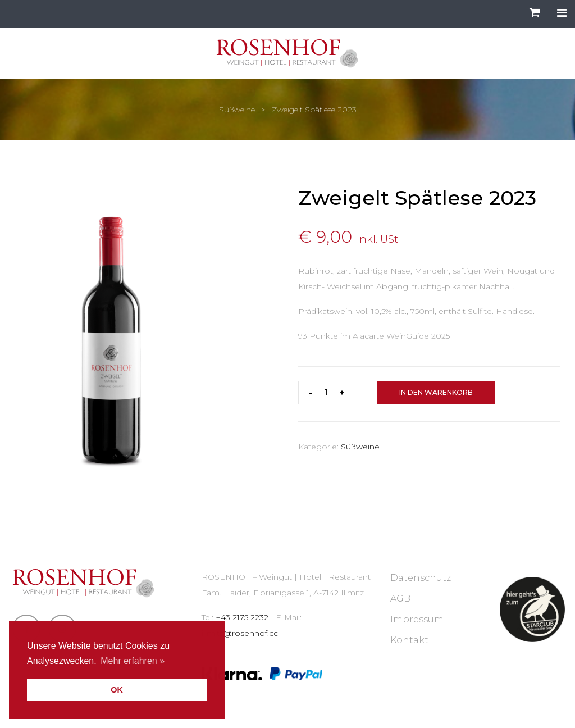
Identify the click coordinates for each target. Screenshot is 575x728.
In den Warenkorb (436, 392)
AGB (400, 599)
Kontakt (409, 640)
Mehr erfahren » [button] (133, 661)
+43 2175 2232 (242, 617)
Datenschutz (421, 578)
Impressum (417, 619)
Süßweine (237, 110)
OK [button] (117, 690)
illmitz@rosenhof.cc (240, 633)
